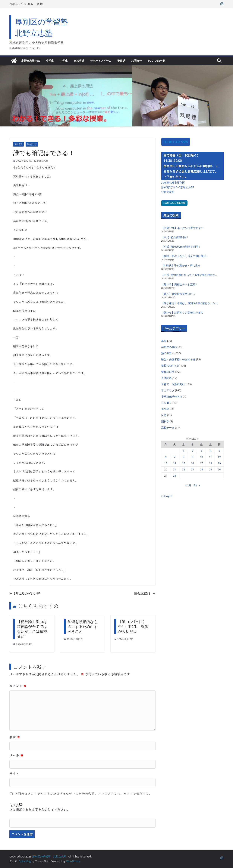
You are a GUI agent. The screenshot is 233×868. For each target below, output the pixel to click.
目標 (164, 415)
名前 (15, 737)
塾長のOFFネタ (170, 366)
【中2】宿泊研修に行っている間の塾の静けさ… (189, 275)
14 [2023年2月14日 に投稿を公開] (175, 463)
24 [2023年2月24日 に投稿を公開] (201, 469)
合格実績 (79, 61)
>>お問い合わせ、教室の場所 (174, 203)
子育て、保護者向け (173, 384)
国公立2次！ (145, 594)
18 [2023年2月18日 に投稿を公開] (210, 463)
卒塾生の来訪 (169, 347)
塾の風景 (18, 144)
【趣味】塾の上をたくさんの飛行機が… (185, 256)
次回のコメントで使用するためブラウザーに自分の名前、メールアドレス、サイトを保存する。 (83, 794)
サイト (14, 774)
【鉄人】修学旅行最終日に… (178, 294)
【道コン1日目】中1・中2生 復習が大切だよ (133, 626)
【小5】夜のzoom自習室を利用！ (181, 247)
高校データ (168, 428)
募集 (164, 341)
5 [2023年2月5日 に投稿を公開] (219, 451)
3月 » (197, 485)
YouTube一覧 (156, 61)
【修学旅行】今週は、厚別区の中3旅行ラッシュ (190, 303)
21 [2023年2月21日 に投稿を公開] (175, 469)
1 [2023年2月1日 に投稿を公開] (184, 451)
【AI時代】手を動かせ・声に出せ (181, 265)
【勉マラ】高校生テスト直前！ (180, 284)
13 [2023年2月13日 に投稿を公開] (166, 463)
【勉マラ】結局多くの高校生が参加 (182, 313)
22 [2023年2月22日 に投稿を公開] (184, 469)
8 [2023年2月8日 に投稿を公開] (184, 457)
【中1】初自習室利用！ (175, 237)
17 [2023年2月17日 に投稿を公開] (201, 463)
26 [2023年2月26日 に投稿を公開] (219, 469)
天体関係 (166, 378)
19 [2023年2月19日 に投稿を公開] (219, 463)
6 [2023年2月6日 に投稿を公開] (166, 457)
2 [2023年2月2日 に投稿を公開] (192, 451)
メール (16, 756)
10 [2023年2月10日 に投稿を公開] (201, 457)
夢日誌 (121, 61)
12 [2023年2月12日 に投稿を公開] (219, 457)
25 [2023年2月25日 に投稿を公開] (210, 469)
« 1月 (188, 485)
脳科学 (165, 421)
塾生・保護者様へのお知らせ (178, 359)
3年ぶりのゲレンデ (25, 594)
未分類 (165, 409)
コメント (18, 686)
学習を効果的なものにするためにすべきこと (83, 626)
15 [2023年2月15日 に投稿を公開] (184, 463)
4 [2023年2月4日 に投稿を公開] (210, 451)
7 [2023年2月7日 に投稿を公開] (175, 457)
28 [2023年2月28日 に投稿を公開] (175, 476)
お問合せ (137, 61)
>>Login (167, 496)
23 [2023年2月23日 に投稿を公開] (192, 469)
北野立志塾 (42, 161)
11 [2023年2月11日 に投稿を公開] (210, 457)
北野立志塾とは (31, 61)
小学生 (50, 61)
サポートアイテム (101, 61)
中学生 (64, 61)
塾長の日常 (168, 372)
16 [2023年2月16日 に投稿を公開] (192, 463)
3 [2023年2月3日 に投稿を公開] (201, 451)
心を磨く (166, 403)
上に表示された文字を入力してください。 (40, 810)
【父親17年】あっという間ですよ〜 (182, 228)
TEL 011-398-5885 (176, 142)
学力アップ (32, 144)
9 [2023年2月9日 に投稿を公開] (192, 457)
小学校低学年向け (172, 397)
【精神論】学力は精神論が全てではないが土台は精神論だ (32, 629)
